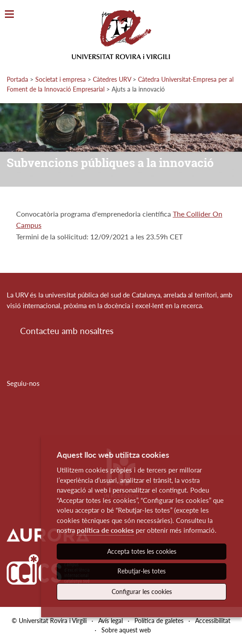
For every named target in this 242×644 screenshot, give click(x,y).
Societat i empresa (60, 79)
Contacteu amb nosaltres (67, 331)
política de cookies (105, 530)
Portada (17, 79)
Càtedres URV (112, 79)
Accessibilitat (213, 621)
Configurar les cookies (142, 592)
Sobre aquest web (126, 630)
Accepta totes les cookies (142, 551)
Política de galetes (159, 621)
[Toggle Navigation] (9, 15)
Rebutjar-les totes (142, 571)
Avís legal (111, 621)
